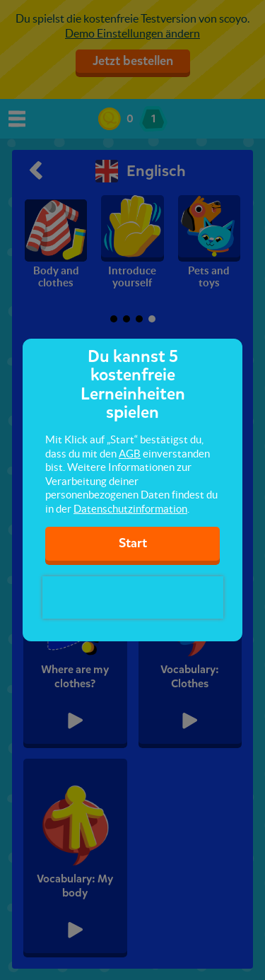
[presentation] (133, 597)
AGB (130, 454)
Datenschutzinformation (130, 509)
